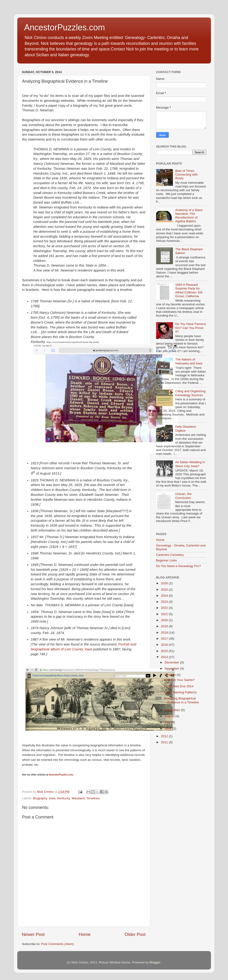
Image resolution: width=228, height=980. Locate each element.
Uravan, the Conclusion (183, 496)
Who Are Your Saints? (179, 680)
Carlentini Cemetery (170, 555)
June (169, 728)
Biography (40, 798)
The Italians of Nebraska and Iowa (189, 361)
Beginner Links (167, 560)
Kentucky (64, 798)
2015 (165, 651)
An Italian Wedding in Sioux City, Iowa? (190, 464)
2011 (165, 742)
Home (85, 934)
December (172, 662)
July (168, 722)
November (172, 668)
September (173, 710)
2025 (165, 590)
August (170, 716)
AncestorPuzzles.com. (61, 775)
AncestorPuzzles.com (65, 27)
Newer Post (33, 934)
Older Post (135, 934)
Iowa (52, 798)
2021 (165, 614)
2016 (165, 645)
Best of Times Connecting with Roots (186, 174)
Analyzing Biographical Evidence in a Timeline (181, 700)
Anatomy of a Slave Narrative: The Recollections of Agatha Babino (189, 216)
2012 (165, 736)
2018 (165, 633)
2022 (165, 608)
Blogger (155, 962)
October (171, 675)
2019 (165, 626)
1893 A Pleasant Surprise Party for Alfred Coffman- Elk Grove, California (189, 290)
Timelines (93, 798)
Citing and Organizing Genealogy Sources (190, 393)
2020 (165, 620)
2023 (165, 602)
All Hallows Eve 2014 (179, 686)
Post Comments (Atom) (57, 944)
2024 (165, 596)
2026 (165, 583)
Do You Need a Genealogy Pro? (179, 566)
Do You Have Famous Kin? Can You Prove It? (191, 328)
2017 (165, 639)
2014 (165, 657)
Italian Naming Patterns (180, 692)
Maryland (78, 798)
